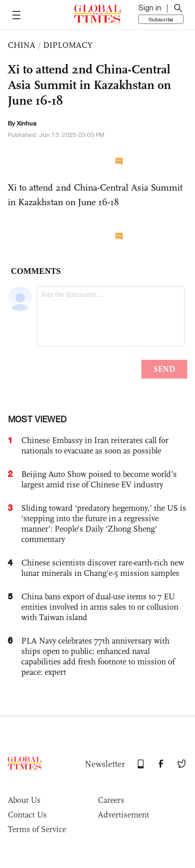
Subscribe (161, 19)
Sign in (150, 8)
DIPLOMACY (68, 45)
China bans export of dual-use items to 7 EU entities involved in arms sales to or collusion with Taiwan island (100, 607)
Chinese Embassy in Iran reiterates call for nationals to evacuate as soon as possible (95, 445)
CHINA (22, 45)
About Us (24, 800)
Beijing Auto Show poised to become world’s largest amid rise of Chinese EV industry (99, 479)
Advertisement (123, 815)
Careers (111, 800)
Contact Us (27, 815)
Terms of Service (37, 829)
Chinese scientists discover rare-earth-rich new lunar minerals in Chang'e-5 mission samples (103, 568)
